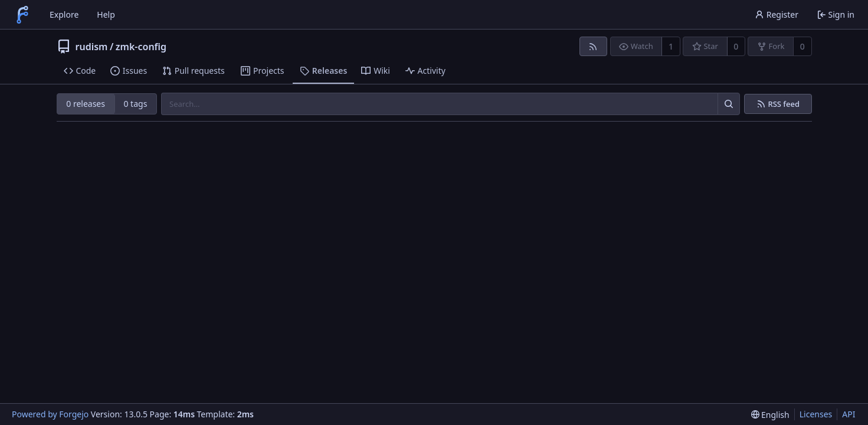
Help (106, 14)
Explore (64, 14)
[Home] (22, 15)
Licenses (816, 414)
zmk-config (141, 47)
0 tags (135, 104)
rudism (92, 47)
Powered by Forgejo (50, 414)
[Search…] (729, 104)
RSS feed (784, 104)
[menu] (770, 415)
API (849, 414)
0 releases (86, 104)
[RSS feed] (593, 46)
